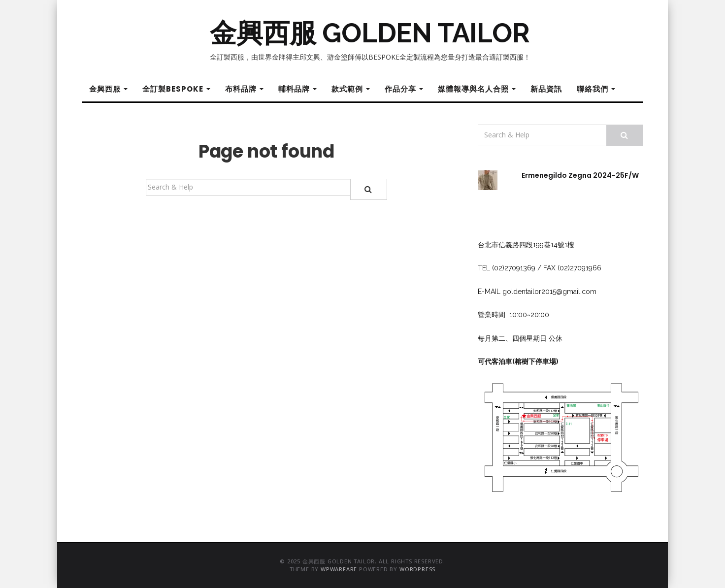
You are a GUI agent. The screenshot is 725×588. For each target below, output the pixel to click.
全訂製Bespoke (176, 89)
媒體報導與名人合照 (477, 89)
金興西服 (108, 89)
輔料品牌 (297, 89)
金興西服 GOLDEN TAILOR (370, 33)
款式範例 (351, 89)
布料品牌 (244, 89)
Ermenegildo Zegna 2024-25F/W (580, 175)
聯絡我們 (596, 89)
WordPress (417, 569)
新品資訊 (546, 89)
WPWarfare (339, 569)
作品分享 (404, 89)
